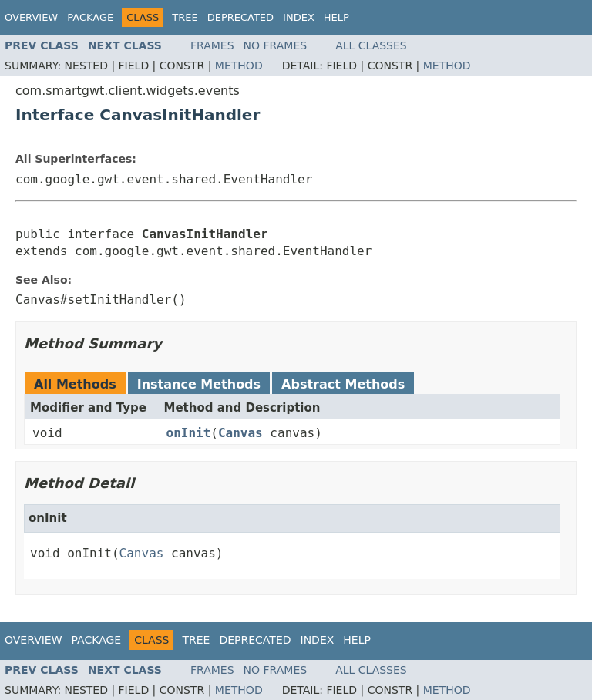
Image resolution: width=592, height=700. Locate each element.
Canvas (240, 433)
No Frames (276, 45)
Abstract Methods (343, 384)
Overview (31, 17)
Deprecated (240, 17)
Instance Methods (199, 384)
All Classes (371, 45)
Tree (185, 17)
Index (299, 17)
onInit (189, 433)
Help (336, 17)
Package (90, 17)
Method (239, 66)
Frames (212, 45)
